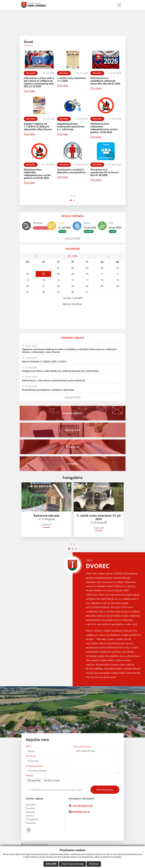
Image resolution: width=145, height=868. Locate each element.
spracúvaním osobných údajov (68, 790)
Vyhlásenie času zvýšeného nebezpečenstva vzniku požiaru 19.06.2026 (104, 128)
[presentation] (71, 196)
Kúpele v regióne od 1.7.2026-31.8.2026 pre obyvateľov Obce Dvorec (38, 127)
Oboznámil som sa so (56, 790)
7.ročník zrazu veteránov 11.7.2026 (72, 79)
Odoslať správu (105, 790)
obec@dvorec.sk (81, 812)
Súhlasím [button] (51, 864)
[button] (71, 200)
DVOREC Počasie (73, 318)
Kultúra (30, 816)
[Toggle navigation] (119, 5)
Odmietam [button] (94, 864)
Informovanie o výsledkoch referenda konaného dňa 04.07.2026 (105, 81)
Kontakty (31, 823)
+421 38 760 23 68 (82, 806)
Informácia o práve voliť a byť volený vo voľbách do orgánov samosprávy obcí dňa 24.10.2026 (39, 82)
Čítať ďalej (29, 91)
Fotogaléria (32, 819)
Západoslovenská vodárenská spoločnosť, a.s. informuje (71, 127)
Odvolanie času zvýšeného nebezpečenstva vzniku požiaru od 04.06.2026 (37, 174)
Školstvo (31, 812)
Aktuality (31, 805)
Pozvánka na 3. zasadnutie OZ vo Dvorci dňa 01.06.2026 (105, 172)
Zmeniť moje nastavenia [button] (72, 864)
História (30, 808)
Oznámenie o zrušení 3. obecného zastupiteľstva (71, 171)
